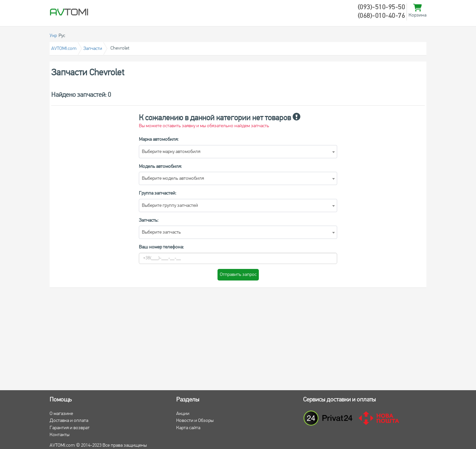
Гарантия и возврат (70, 428)
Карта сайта (188, 428)
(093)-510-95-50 (381, 8)
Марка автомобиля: (159, 140)
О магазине (61, 414)
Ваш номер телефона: (161, 247)
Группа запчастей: (158, 193)
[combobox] (238, 152)
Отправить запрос (238, 275)
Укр (53, 36)
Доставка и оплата (69, 421)
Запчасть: (149, 221)
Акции (183, 414)
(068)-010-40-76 (381, 16)
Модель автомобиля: (160, 167)
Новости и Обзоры (195, 421)
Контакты (59, 435)
